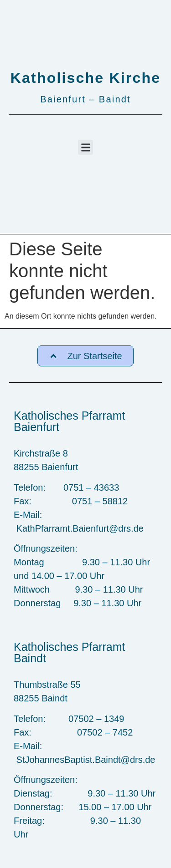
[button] (85, 147)
